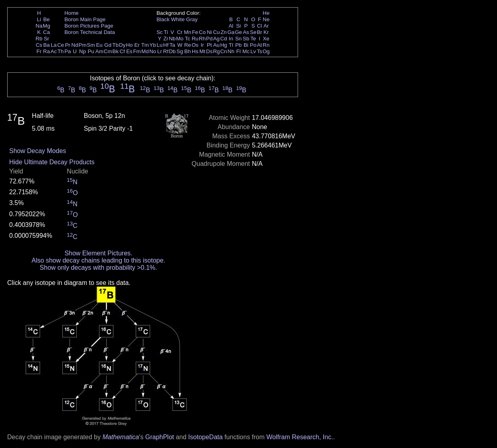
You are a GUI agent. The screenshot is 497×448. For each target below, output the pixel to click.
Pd (209, 39)
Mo (180, 39)
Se (253, 32)
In (231, 39)
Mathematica (121, 437)
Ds (209, 51)
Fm (137, 51)
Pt (210, 45)
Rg (216, 51)
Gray (192, 19)
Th (61, 51)
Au (216, 45)
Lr (160, 51)
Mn (188, 32)
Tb (115, 45)
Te (253, 39)
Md (145, 51)
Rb (39, 39)
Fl (238, 51)
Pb (239, 45)
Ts (259, 51)
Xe (266, 39)
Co (202, 32)
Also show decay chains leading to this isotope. (98, 260)
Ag (216, 39)
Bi (246, 45)
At (259, 45)
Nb (172, 39)
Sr (47, 39)
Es (129, 51)
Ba (46, 45)
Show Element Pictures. (98, 253)
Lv (253, 51)
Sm (91, 45)
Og (266, 51)
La (54, 45)
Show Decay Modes (38, 151)
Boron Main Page (85, 19)
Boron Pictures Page (89, 26)
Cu (216, 32)
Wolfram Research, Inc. (300, 437)
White (178, 19)
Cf (122, 51)
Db (172, 51)
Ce (61, 45)
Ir (202, 45)
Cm (108, 51)
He (266, 13)
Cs (39, 45)
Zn (224, 32)
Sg (180, 51)
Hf (166, 45)
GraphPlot (159, 437)
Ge (239, 32)
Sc (160, 32)
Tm (145, 45)
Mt (202, 51)
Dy (122, 45)
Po (253, 45)
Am (99, 51)
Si (239, 26)
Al (231, 26)
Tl (231, 45)
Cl (259, 26)
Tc (188, 39)
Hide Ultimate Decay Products (52, 162)
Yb (153, 45)
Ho (129, 45)
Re (188, 45)
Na (39, 26)
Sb (246, 39)
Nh (231, 51)
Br (259, 32)
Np (83, 51)
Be (46, 19)
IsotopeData (205, 437)
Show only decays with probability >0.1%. (98, 268)
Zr (166, 39)
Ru (195, 39)
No (153, 51)
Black (163, 19)
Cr (180, 32)
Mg (47, 26)
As (246, 32)
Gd (108, 45)
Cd (224, 39)
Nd (75, 45)
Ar (266, 26)
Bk (115, 51)
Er (137, 45)
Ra (47, 51)
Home (72, 13)
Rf (166, 51)
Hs (195, 51)
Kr (266, 32)
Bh (187, 51)
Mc (246, 51)
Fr (39, 51)
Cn (224, 51)
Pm (83, 45)
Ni (210, 32)
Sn (239, 39)
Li (39, 19)
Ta (172, 45)
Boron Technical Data (89, 32)
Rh (202, 39)
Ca (47, 32)
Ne (266, 19)
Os (195, 45)
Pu (91, 51)
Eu (99, 45)
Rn (266, 45)
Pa (68, 51)
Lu (160, 45)
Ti (166, 32)
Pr (68, 45)
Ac (54, 51)
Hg (224, 45)
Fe (195, 32)
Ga (231, 32)
